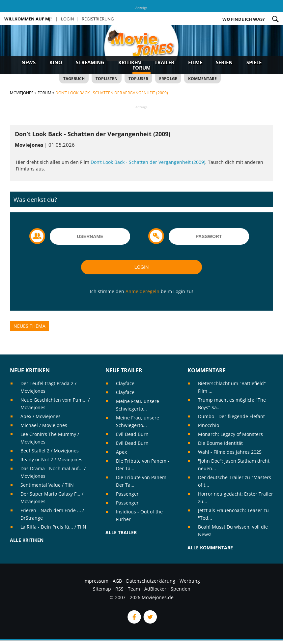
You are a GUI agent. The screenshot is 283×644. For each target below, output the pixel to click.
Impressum (96, 581)
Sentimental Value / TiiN (47, 485)
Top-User (138, 79)
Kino (56, 62)
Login (68, 19)
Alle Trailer (121, 532)
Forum (141, 68)
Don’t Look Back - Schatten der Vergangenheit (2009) (148, 162)
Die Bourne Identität (220, 443)
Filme (195, 62)
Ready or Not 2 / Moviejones (51, 460)
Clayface (125, 383)
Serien (224, 62)
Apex (121, 452)
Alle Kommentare (210, 548)
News (28, 62)
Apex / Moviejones (41, 416)
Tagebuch (74, 79)
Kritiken (130, 62)
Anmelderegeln (142, 291)
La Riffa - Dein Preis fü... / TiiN (53, 527)
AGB (117, 581)
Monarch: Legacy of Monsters (230, 434)
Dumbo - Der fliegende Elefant (231, 416)
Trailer (164, 62)
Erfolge (168, 79)
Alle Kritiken (27, 540)
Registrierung (98, 19)
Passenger (127, 494)
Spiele (254, 62)
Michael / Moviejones (44, 425)
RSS (119, 589)
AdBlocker (155, 589)
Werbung (190, 581)
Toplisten (107, 79)
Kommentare (202, 79)
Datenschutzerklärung (151, 581)
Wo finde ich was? (243, 19)
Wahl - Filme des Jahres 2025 (230, 452)
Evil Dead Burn (132, 434)
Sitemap (102, 589)
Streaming (90, 62)
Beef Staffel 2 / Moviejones (50, 451)
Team (134, 589)
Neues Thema (29, 326)
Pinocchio (209, 425)
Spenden (181, 589)
